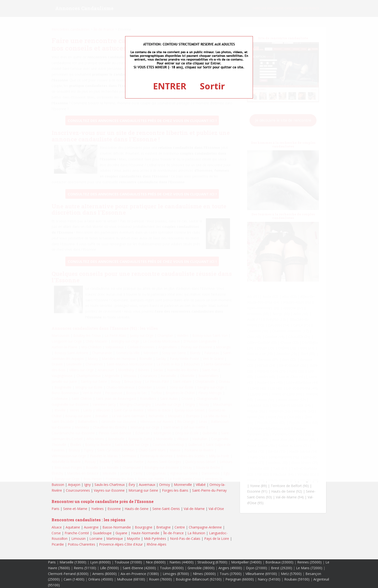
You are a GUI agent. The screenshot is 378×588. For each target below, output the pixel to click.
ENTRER (170, 86)
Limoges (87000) (176, 574)
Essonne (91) (257, 491)
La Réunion (196, 533)
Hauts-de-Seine (137, 509)
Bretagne (163, 527)
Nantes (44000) (182, 562)
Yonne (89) (258, 486)
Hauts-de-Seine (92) (287, 491)
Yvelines (97, 509)
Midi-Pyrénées (155, 538)
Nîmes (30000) (204, 574)
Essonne (114, 509)
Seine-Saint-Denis (166, 509)
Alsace (57, 527)
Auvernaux (147, 485)
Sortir (212, 86)
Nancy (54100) (269, 579)
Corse (56, 533)
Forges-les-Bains (175, 490)
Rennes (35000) (309, 562)
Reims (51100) (85, 568)
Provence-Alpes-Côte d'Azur (121, 544)
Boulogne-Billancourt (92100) (199, 579)
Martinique (115, 538)
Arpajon (74, 485)
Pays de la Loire (217, 538)
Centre (180, 527)
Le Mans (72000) (309, 568)
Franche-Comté (77, 533)
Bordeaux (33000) (279, 562)
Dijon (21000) (256, 568)
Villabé (201, 485)
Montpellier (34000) (246, 562)
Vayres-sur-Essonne (109, 490)
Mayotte (133, 538)
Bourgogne (144, 527)
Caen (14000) (74, 579)
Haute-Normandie (145, 533)
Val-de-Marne (194, 509)
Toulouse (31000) (128, 562)
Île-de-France (173, 533)
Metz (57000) (291, 574)
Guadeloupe (102, 533)
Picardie (58, 544)
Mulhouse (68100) (131, 579)
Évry (132, 485)
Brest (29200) (282, 568)
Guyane (121, 533)
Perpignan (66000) (240, 579)
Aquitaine (73, 527)
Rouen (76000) (160, 579)
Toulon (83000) (172, 568)
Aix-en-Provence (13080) (140, 574)
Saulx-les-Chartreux (110, 485)
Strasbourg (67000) (212, 562)
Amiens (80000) (105, 574)
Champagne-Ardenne (205, 527)
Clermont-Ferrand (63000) (68, 574)
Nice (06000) (156, 562)
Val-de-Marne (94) (290, 497)
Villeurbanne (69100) (261, 574)
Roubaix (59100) (297, 579)
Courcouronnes (78, 490)
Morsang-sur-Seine (143, 490)
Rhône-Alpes (156, 544)
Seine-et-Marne (75, 509)
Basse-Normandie (117, 527)
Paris (55, 509)
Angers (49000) (230, 568)
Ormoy (165, 485)
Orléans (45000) (101, 579)
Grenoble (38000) (201, 568)
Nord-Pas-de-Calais (185, 538)
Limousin (78, 538)
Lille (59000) (109, 568)
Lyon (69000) (100, 562)
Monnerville (183, 485)
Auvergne (91, 527)
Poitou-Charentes (81, 544)
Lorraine (96, 538)
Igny (87, 485)
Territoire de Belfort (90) (290, 486)
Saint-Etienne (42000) (139, 568)
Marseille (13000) (73, 562)
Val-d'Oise (216, 509)
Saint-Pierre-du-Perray (209, 490)
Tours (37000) (231, 574)
